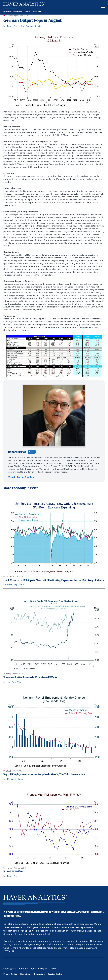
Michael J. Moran (15, 779)
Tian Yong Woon (15, 682)
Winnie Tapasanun (16, 585)
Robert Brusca (14, 26)
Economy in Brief (34, 26)
